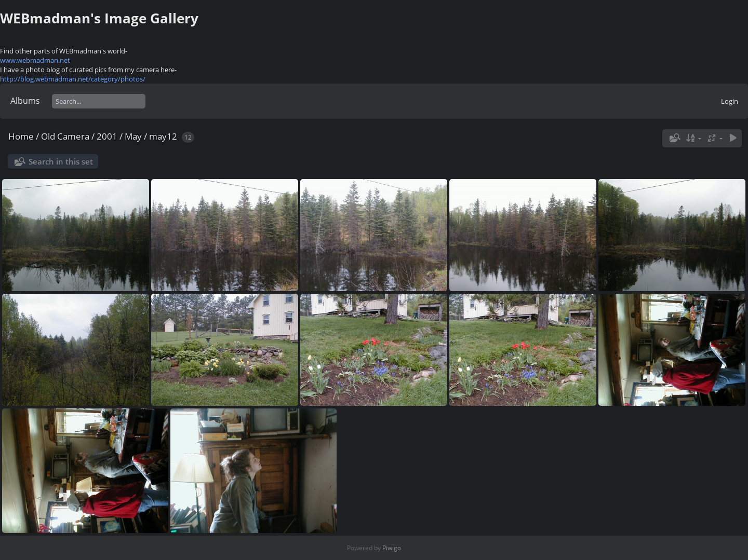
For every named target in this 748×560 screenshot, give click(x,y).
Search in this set (61, 161)
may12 (163, 136)
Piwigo (392, 548)
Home (21, 136)
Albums (25, 101)
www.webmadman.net (35, 60)
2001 (107, 136)
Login (730, 101)
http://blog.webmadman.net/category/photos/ (73, 79)
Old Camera (65, 136)
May (133, 136)
